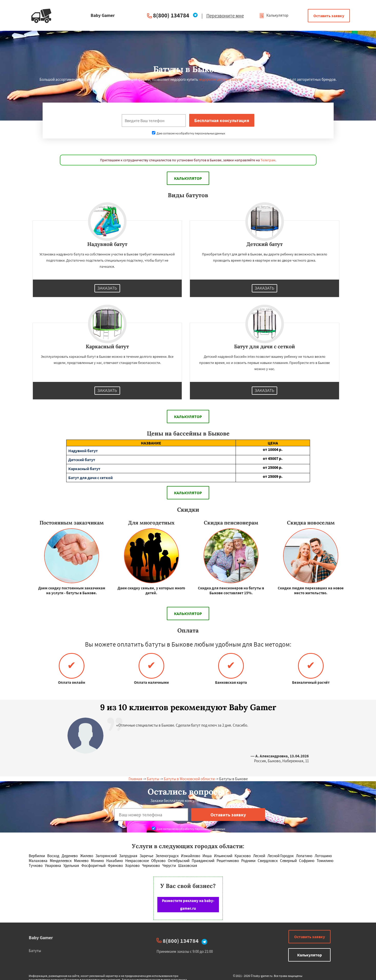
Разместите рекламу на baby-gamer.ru (188, 904)
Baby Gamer (41, 938)
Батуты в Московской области (189, 779)
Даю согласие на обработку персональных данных (189, 133)
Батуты (153, 779)
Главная (135, 779)
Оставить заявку (329, 16)
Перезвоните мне (225, 16)
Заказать (107, 288)
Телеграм (268, 160)
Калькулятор (274, 15)
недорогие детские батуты (221, 79)
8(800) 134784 (171, 15)
